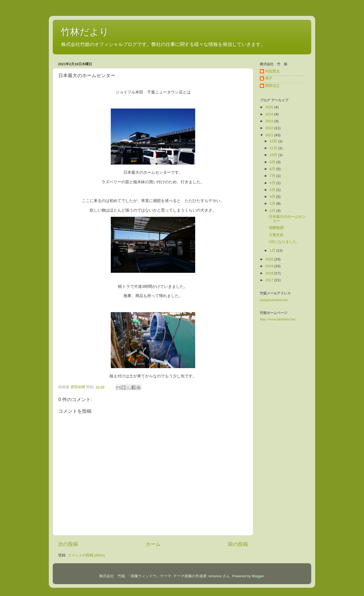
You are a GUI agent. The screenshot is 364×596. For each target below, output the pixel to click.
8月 (273, 169)
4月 (273, 197)
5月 (273, 190)
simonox (215, 576)
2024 (270, 114)
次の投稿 (68, 544)
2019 (270, 266)
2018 (270, 273)
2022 (270, 128)
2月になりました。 (285, 242)
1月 (273, 250)
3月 (273, 203)
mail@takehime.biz (274, 300)
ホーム (153, 544)
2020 (270, 259)
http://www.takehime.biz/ (278, 319)
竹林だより (85, 32)
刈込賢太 (272, 71)
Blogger (258, 576)
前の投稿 (238, 544)
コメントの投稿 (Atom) (86, 555)
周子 (269, 78)
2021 (270, 135)
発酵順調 (276, 228)
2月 (273, 211)
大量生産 (276, 235)
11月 (274, 148)
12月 (274, 141)
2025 (270, 107)
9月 (273, 162)
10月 (274, 155)
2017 (270, 280)
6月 (273, 183)
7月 (273, 176)
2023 (270, 121)
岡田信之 (272, 86)
